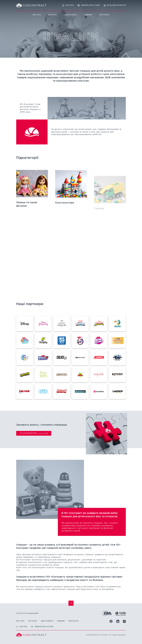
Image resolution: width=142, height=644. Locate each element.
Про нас (37, 15)
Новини (88, 15)
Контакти (104, 15)
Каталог (53, 15)
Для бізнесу (71, 15)
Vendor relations (44, 627)
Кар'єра (23, 627)
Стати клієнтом (28, 441)
